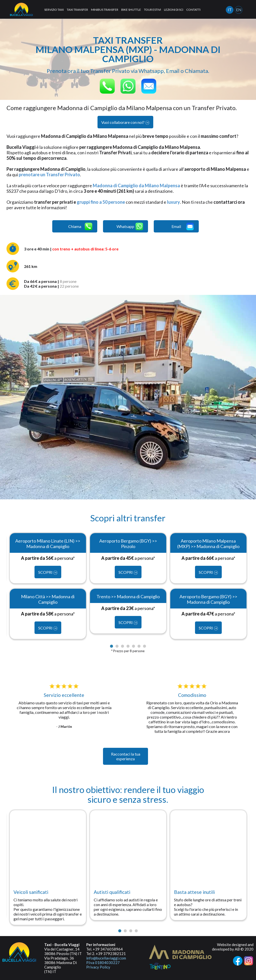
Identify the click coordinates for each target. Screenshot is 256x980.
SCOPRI (48, 572)
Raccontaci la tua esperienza (126, 756)
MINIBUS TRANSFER (105, 10)
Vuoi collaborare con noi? (125, 122)
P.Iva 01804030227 (103, 963)
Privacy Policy (98, 967)
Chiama (80, 226)
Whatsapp (130, 226)
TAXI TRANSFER (77, 10)
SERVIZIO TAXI (54, 10)
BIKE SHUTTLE (131, 10)
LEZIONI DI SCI (174, 10)
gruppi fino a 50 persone (101, 202)
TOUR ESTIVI (152, 10)
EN (239, 10)
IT (230, 10)
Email (183, 226)
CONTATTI (193, 10)
